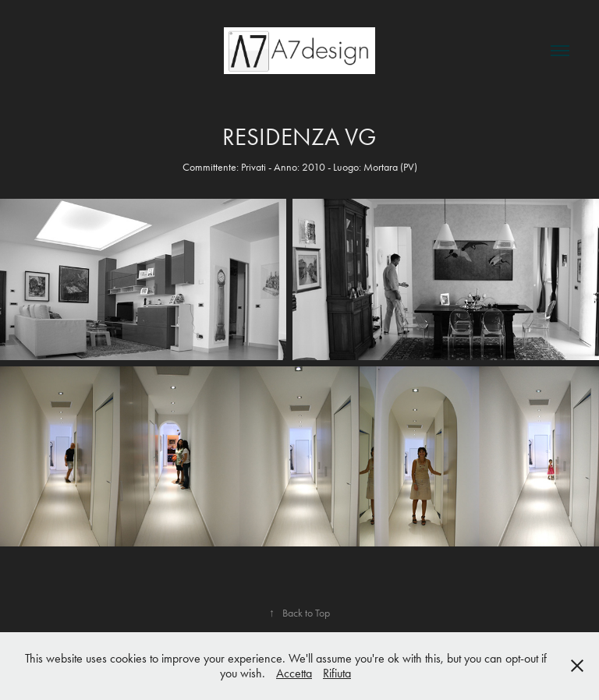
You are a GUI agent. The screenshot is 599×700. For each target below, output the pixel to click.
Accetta (294, 673)
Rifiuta (337, 673)
